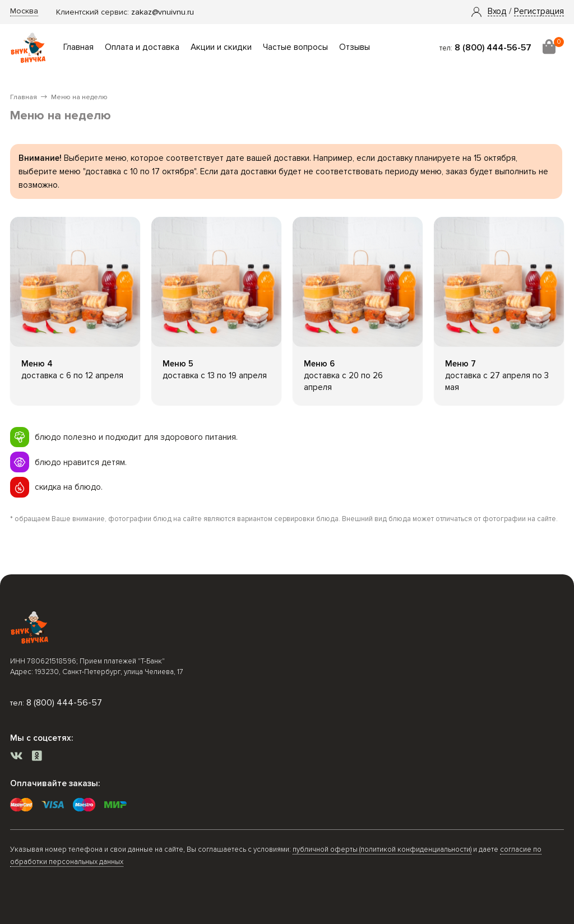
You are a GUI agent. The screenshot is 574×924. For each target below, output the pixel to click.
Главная (78, 47)
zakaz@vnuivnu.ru (163, 12)
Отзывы (355, 47)
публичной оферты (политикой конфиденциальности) (382, 849)
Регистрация (539, 12)
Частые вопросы (295, 47)
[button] (497, 12)
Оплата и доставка (142, 47)
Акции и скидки (221, 47)
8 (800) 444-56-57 (493, 48)
